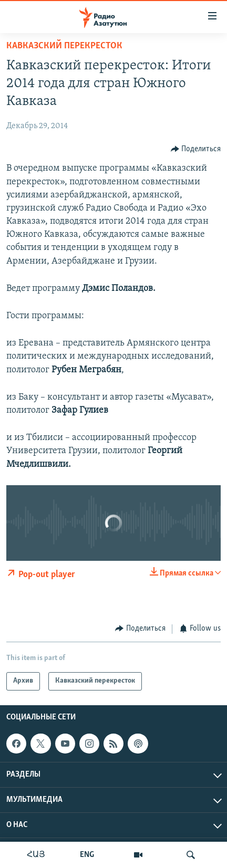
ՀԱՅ (36, 855)
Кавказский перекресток (64, 46)
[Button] (196, 149)
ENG (87, 855)
